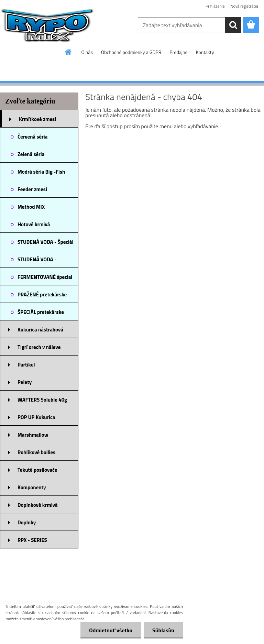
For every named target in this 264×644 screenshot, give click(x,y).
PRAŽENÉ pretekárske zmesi (42, 297)
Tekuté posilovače (37, 470)
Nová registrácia (244, 6)
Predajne (178, 52)
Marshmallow (33, 435)
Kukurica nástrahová (40, 330)
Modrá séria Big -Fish (41, 172)
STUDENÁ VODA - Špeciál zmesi (46, 244)
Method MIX (31, 207)
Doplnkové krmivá (38, 505)
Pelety (25, 382)
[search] (233, 25)
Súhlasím (163, 630)
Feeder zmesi (32, 189)
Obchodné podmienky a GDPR (131, 52)
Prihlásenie (215, 6)
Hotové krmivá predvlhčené (34, 227)
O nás (87, 52)
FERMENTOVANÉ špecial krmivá (45, 279)
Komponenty (32, 487)
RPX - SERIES (32, 540)
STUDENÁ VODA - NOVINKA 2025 (37, 262)
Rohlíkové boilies (36, 452)
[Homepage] (68, 52)
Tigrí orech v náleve (39, 347)
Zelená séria (31, 154)
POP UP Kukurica (36, 417)
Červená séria (32, 137)
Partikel (26, 365)
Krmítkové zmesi (37, 119)
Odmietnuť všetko (111, 630)
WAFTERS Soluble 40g (42, 400)
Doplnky (27, 522)
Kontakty (205, 52)
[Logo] (47, 25)
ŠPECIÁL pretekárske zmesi (41, 314)
